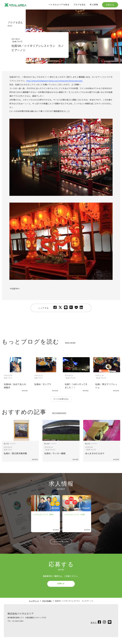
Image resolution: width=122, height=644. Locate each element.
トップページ (34, 604)
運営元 (94, 626)
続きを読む (15, 375)
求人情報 (94, 5)
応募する (110, 5)
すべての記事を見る (61, 400)
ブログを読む (80, 5)
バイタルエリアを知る (59, 5)
